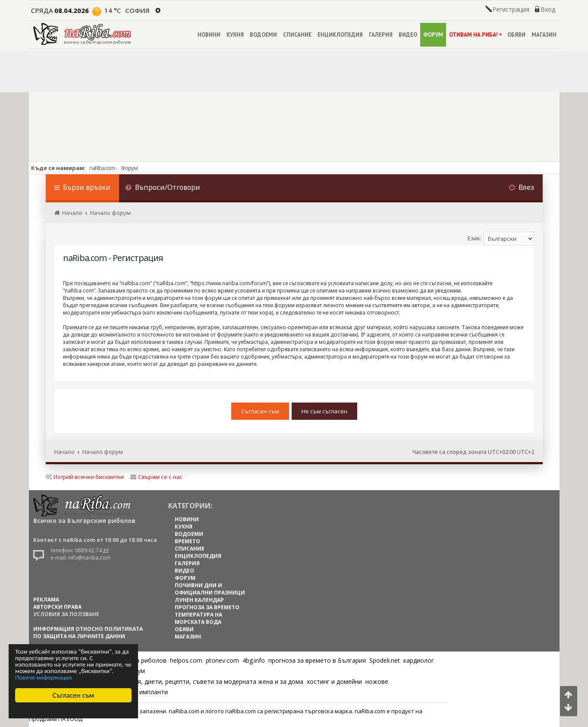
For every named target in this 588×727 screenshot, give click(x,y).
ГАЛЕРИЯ (381, 35)
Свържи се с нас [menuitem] (156, 477)
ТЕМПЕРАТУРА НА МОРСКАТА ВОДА (198, 618)
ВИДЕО (408, 35)
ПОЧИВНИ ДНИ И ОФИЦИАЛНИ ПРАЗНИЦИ (210, 589)
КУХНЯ (235, 35)
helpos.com (186, 660)
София (137, 10)
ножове (377, 681)
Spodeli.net (385, 660)
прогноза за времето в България (317, 660)
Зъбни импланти (143, 692)
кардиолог (419, 660)
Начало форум (103, 452)
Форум (129, 168)
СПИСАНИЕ (297, 35)
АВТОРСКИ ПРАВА (57, 607)
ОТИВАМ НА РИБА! (475, 35)
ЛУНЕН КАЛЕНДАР (199, 600)
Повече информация (44, 678)
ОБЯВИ (516, 35)
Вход (548, 9)
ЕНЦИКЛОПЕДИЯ (340, 35)
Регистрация (511, 9)
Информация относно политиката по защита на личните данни (88, 633)
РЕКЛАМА (46, 600)
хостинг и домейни (334, 681)
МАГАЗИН (544, 35)
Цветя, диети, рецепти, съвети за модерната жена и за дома (213, 681)
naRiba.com (102, 168)
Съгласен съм (74, 695)
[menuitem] (163, 188)
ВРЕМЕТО (187, 541)
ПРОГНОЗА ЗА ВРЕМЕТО (207, 607)
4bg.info (254, 660)
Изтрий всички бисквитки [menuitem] (85, 477)
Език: (475, 238)
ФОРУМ (433, 35)
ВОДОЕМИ (263, 35)
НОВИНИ (209, 35)
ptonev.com (222, 660)
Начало (64, 452)
